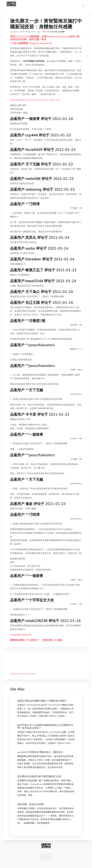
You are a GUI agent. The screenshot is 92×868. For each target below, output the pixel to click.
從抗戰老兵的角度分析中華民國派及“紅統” (40, 776)
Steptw (16, 32)
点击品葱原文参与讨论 (21, 635)
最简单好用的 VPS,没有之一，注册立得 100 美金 (36, 640)
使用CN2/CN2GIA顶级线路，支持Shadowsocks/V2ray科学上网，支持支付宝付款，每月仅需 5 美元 (46, 38)
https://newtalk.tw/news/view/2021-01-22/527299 (35, 100)
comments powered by (23, 674)
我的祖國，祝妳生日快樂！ (32, 804)
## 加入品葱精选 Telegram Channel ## (31, 43)
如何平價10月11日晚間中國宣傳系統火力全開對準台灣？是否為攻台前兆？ (45, 726)
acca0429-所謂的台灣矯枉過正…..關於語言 (40, 752)
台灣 (47, 32)
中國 (43, 32)
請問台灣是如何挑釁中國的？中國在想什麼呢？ (42, 701)
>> (11, 213)
